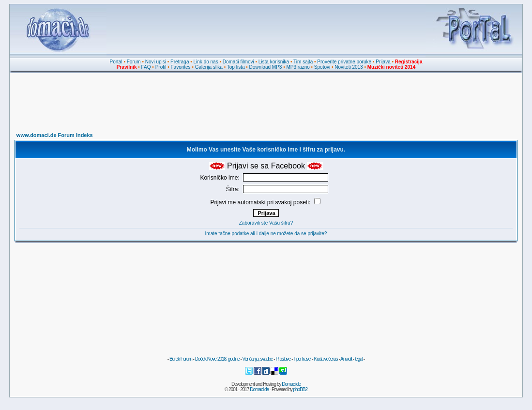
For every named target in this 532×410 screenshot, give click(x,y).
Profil (161, 67)
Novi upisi (156, 62)
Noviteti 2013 (349, 67)
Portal (116, 62)
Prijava (383, 62)
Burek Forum (181, 359)
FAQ (146, 67)
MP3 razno (298, 67)
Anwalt (346, 359)
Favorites (180, 67)
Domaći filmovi (238, 62)
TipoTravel (302, 359)
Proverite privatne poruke (344, 62)
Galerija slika (209, 67)
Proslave (283, 359)
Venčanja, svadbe (258, 359)
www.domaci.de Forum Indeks (55, 135)
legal (359, 359)
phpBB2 (301, 389)
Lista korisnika (274, 62)
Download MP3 (266, 67)
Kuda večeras (326, 359)
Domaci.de (291, 384)
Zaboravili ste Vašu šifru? (266, 223)
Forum (134, 62)
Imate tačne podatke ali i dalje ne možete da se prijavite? (266, 234)
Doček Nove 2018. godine (217, 359)
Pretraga (180, 62)
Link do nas (206, 62)
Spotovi (322, 67)
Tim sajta (303, 62)
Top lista (236, 67)
